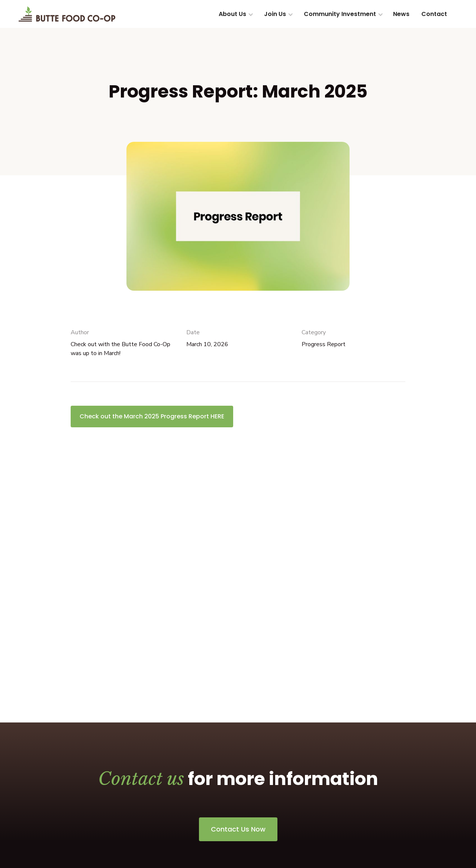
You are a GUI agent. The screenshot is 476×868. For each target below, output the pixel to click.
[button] (235, 14)
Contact (434, 14)
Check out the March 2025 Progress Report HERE (152, 416)
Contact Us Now (238, 829)
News (401, 14)
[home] (67, 14)
